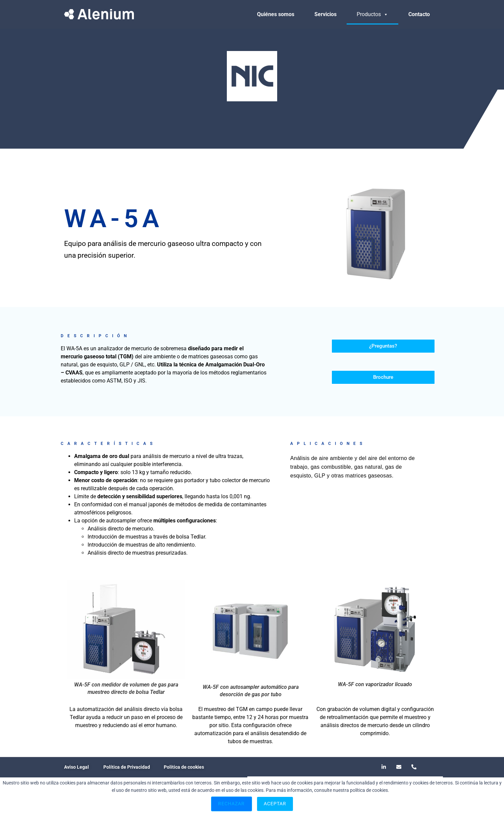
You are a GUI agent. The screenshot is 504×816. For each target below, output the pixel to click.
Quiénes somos (276, 14)
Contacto (419, 14)
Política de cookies (184, 767)
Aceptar (275, 804)
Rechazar (232, 804)
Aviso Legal (77, 767)
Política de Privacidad (127, 767)
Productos (372, 14)
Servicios (325, 14)
